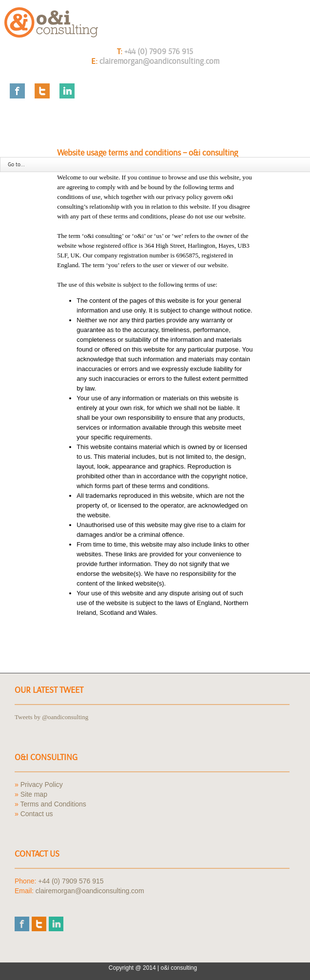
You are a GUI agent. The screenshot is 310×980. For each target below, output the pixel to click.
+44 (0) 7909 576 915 (159, 51)
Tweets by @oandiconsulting (51, 717)
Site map (34, 794)
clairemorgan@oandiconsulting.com (159, 61)
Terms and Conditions (53, 804)
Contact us (37, 814)
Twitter (42, 91)
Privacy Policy (42, 784)
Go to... (16, 165)
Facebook (17, 91)
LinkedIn (67, 91)
